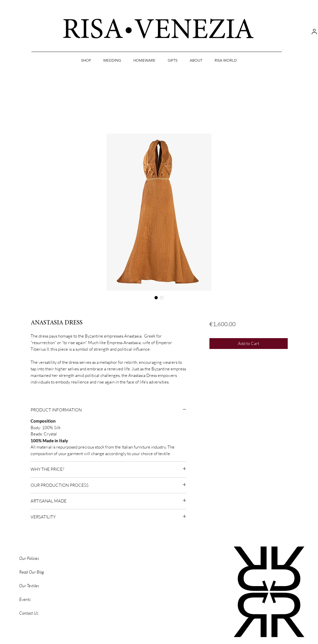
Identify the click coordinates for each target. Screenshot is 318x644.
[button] (86, 61)
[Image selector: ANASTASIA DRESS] (156, 298)
